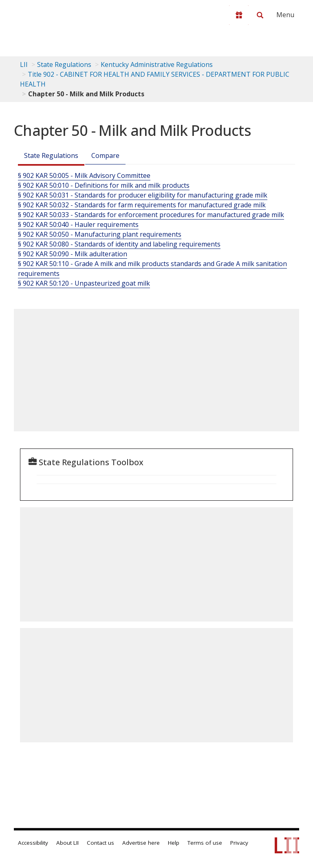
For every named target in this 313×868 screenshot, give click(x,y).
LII (24, 64)
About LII (67, 843)
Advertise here (141, 843)
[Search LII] (260, 15)
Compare (105, 155)
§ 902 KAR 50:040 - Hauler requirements (78, 224)
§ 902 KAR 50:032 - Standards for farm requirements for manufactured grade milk (142, 205)
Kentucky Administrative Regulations (157, 64)
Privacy (239, 843)
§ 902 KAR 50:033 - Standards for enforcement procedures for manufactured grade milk (151, 215)
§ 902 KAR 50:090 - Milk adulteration (73, 254)
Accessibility (33, 843)
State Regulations (64, 64)
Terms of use (205, 843)
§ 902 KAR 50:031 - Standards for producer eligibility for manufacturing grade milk (143, 195)
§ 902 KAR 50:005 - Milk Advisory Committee (84, 175)
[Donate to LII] (239, 15)
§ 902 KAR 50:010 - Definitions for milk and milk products (104, 185)
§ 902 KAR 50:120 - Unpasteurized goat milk (84, 283)
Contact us (100, 843)
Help (174, 843)
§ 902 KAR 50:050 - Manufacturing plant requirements (100, 234)
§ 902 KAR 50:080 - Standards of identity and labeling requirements (119, 244)
